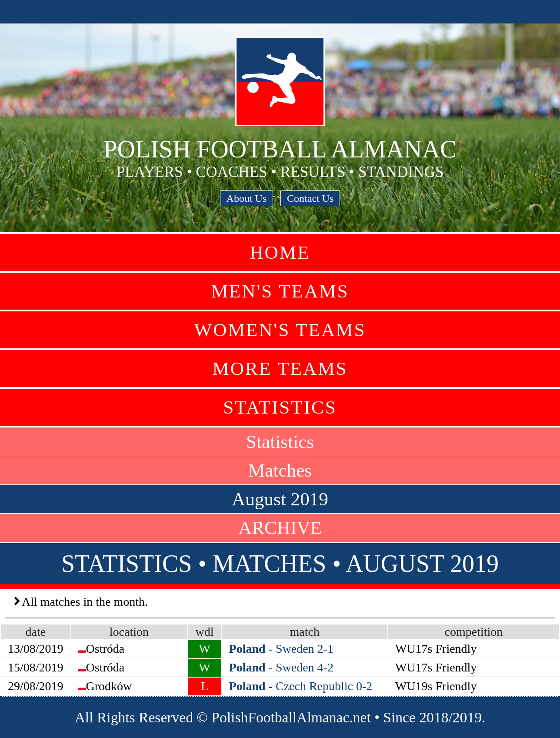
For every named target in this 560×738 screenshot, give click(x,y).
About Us (247, 198)
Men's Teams (280, 291)
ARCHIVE (280, 528)
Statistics (280, 407)
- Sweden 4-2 (281, 667)
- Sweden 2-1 (281, 649)
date (35, 632)
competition (474, 632)
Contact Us (310, 198)
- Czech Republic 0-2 (301, 686)
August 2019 (280, 499)
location (129, 632)
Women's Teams (280, 330)
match (305, 632)
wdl (204, 632)
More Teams (280, 369)
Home (280, 252)
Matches (280, 470)
